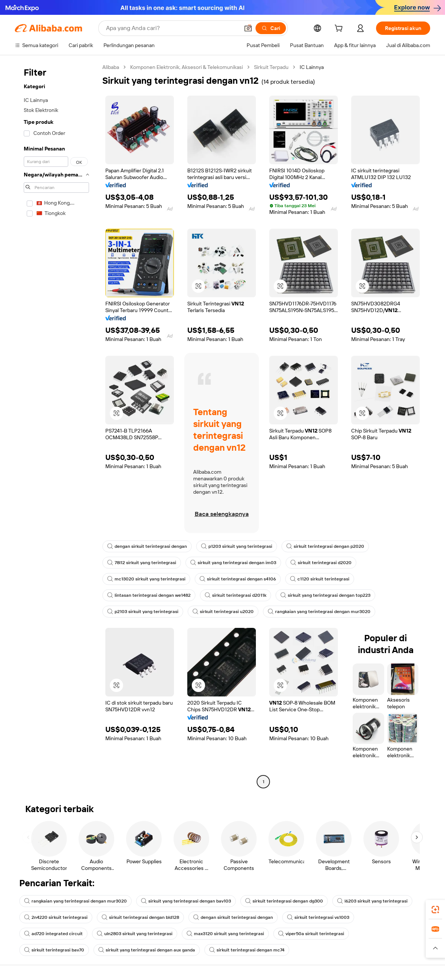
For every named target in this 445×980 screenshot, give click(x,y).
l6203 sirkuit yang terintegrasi (372, 901)
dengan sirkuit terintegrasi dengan (147, 546)
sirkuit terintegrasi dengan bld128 (140, 917)
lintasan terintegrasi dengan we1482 (149, 595)
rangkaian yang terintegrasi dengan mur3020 (319, 612)
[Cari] (271, 28)
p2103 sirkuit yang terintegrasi (143, 612)
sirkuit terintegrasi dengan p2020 (325, 546)
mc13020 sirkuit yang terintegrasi (146, 579)
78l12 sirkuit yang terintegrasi (142, 563)
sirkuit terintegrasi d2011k (235, 595)
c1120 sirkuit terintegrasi (320, 579)
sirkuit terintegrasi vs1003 (318, 917)
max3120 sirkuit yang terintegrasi (225, 934)
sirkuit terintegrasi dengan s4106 (238, 579)
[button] (248, 28)
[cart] (340, 29)
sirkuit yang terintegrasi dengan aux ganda (147, 950)
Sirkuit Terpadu (271, 67)
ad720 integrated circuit (53, 934)
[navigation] (56, 425)
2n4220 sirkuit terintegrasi (56, 917)
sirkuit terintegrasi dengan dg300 (284, 901)
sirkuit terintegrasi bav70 (54, 950)
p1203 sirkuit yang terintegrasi (237, 546)
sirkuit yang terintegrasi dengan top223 (325, 595)
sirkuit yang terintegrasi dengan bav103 (186, 901)
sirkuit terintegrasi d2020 (321, 563)
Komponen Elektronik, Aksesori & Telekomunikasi (187, 67)
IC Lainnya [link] (312, 67)
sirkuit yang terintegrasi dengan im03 (233, 563)
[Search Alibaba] (172, 28)
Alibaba (111, 67)
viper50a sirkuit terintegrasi (311, 934)
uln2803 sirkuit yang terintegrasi (135, 934)
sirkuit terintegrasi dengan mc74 (247, 950)
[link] (435, 910)
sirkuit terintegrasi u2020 (223, 612)
